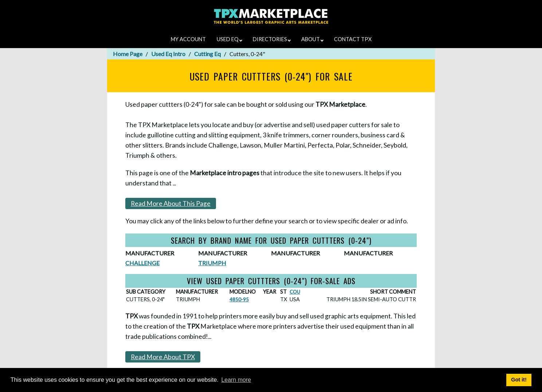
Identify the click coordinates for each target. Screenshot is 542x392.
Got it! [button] (519, 380)
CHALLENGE (142, 263)
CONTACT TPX (353, 39)
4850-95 (239, 299)
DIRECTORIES (272, 39)
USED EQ (229, 39)
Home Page (128, 54)
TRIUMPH (212, 263)
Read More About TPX (163, 357)
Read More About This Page (171, 203)
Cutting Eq (207, 54)
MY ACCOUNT (188, 39)
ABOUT (312, 39)
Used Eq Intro (168, 54)
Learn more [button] (236, 380)
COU (295, 292)
